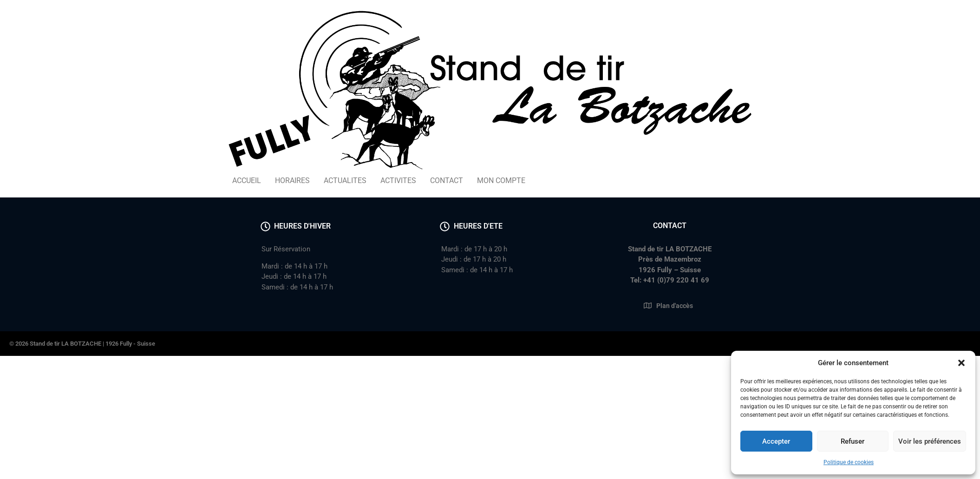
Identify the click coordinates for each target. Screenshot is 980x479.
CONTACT (447, 180)
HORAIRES (292, 180)
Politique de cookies (849, 462)
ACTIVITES (398, 180)
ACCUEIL (247, 180)
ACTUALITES (345, 180)
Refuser (853, 441)
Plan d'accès (675, 306)
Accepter (776, 441)
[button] (961, 363)
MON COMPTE (501, 180)
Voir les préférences (930, 441)
